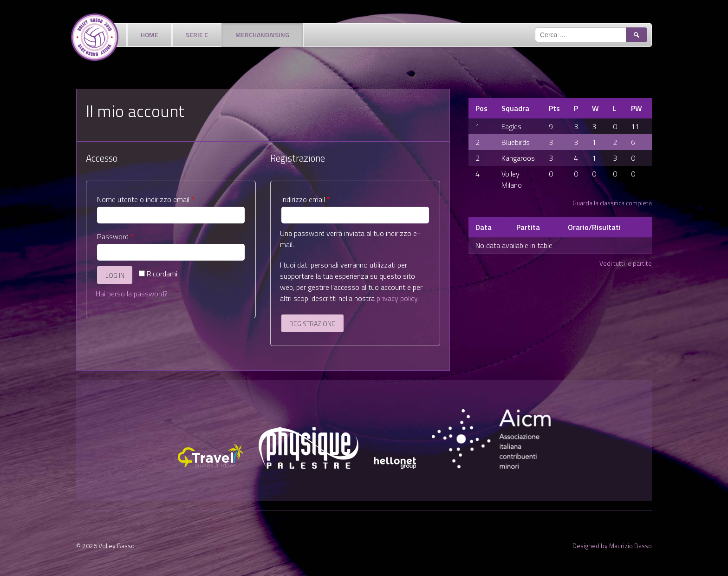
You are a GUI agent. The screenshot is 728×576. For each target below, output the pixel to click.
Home (149, 35)
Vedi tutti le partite (626, 263)
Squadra (515, 108)
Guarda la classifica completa (612, 203)
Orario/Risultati (594, 227)
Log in (115, 275)
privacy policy (397, 298)
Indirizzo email (306, 199)
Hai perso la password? (132, 294)
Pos (481, 108)
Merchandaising (262, 35)
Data (484, 227)
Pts (554, 108)
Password (115, 236)
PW (637, 108)
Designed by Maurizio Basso (612, 546)
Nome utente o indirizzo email (146, 199)
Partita (528, 227)
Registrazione (312, 324)
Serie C (197, 35)
